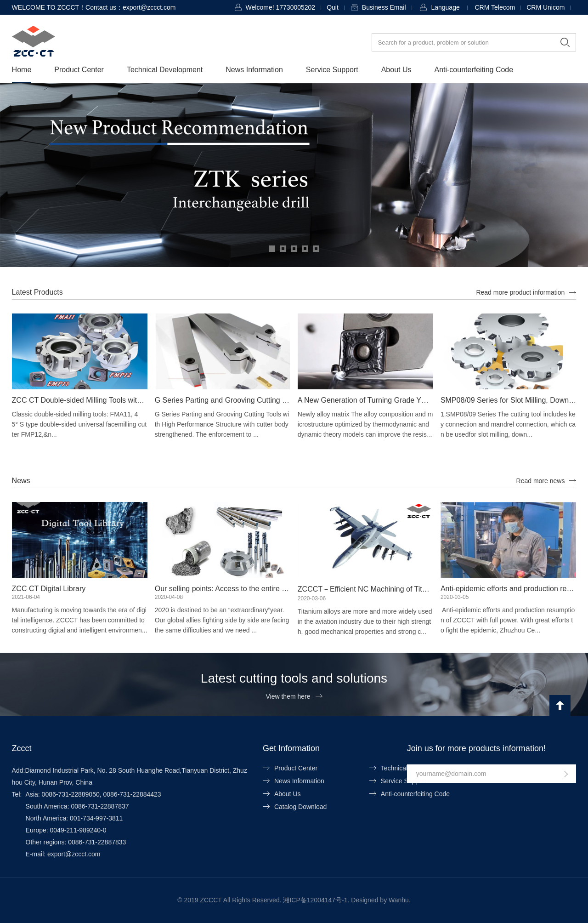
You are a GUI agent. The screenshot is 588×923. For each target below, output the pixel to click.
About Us (396, 70)
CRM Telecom (495, 7)
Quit (333, 7)
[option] (294, 175)
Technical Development (165, 70)
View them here (288, 696)
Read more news (541, 481)
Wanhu (399, 900)
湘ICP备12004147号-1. (316, 900)
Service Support (332, 70)
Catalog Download (300, 807)
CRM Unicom (546, 7)
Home (22, 70)
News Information (254, 70)
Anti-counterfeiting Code (474, 70)
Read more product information (520, 292)
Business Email (384, 7)
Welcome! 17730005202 (281, 7)
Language (445, 7)
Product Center (79, 70)
